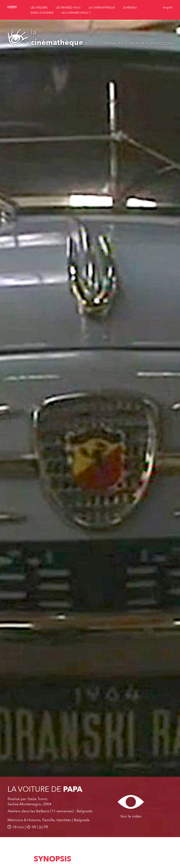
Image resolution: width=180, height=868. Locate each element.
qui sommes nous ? (76, 13)
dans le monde (42, 13)
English (168, 7)
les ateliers (39, 7)
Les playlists (90, 44)
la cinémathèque (102, 7)
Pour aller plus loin (154, 44)
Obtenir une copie (118, 44)
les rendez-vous (68, 7)
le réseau (130, 7)
